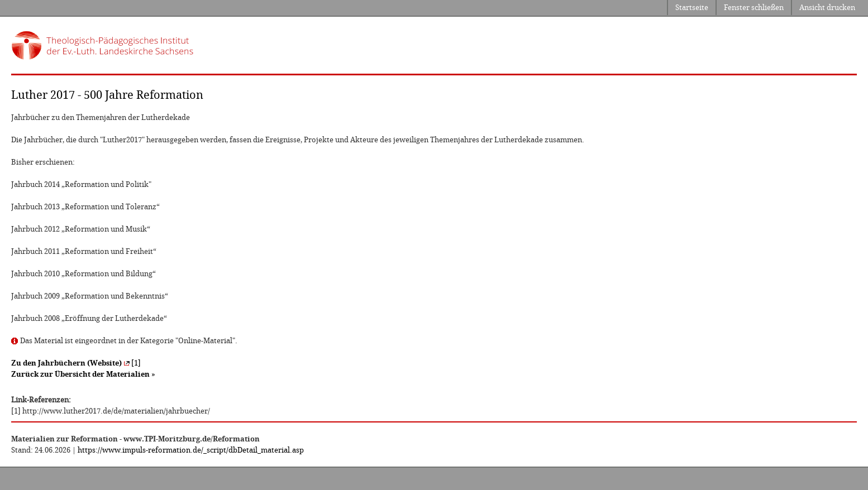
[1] (76, 363)
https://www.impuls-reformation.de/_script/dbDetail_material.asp (191, 450)
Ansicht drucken (827, 8)
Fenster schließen (754, 8)
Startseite (692, 8)
